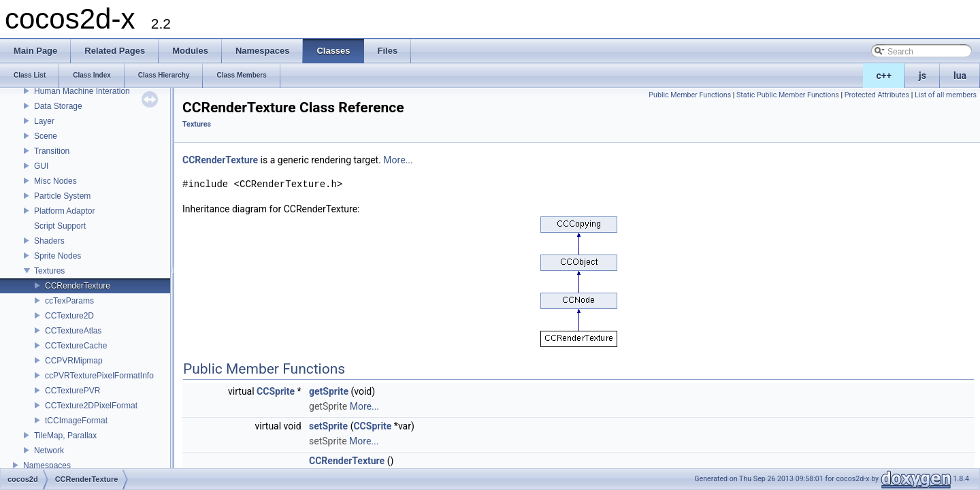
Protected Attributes (877, 95)
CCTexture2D (69, 316)
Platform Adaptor (64, 211)
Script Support (60, 226)
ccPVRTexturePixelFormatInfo (99, 376)
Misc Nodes (55, 181)
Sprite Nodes (58, 256)
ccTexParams (69, 301)
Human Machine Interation (82, 91)
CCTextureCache (76, 346)
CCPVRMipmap (74, 361)
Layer (44, 121)
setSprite (328, 426)
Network (49, 451)
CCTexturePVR (72, 391)
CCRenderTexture (78, 286)
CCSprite (276, 391)
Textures (49, 271)
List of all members (946, 95)
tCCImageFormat (76, 421)
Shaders (49, 241)
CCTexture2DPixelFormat (91, 406)
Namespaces (47, 465)
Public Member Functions (690, 95)
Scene (46, 136)
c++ (884, 76)
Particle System (62, 196)
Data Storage (58, 106)
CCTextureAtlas (73, 331)
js (922, 76)
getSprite (329, 391)
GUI (41, 166)
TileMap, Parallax (65, 436)
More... (398, 160)
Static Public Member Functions (788, 95)
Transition (52, 151)
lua (960, 76)
